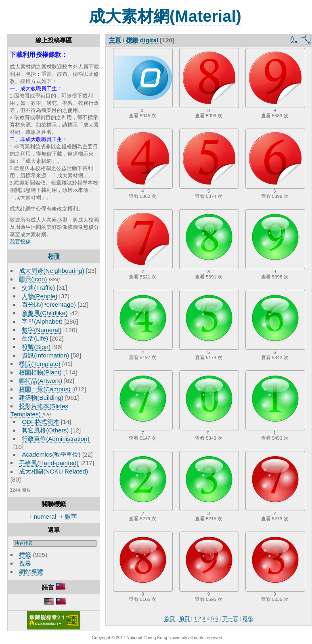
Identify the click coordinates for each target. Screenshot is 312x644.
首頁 (170, 618)
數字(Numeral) (42, 330)
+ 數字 (68, 516)
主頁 (115, 40)
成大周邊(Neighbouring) (52, 271)
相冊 (54, 256)
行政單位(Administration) (56, 439)
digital (149, 40)
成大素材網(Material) (165, 16)
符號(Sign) (36, 347)
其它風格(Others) (45, 430)
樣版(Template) (40, 364)
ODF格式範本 (40, 422)
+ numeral (42, 516)
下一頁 (230, 618)
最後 (248, 618)
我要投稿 (20, 242)
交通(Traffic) (38, 288)
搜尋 (25, 563)
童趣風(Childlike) (45, 313)
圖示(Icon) (33, 279)
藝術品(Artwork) (41, 381)
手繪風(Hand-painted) (49, 463)
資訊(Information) (45, 355)
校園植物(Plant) (40, 372)
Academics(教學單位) (51, 454)
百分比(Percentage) (49, 304)
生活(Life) (35, 338)
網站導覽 (31, 572)
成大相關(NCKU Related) (53, 471)
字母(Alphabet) (42, 321)
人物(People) (40, 296)
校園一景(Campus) (45, 389)
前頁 (184, 618)
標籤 (25, 555)
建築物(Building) (41, 398)
